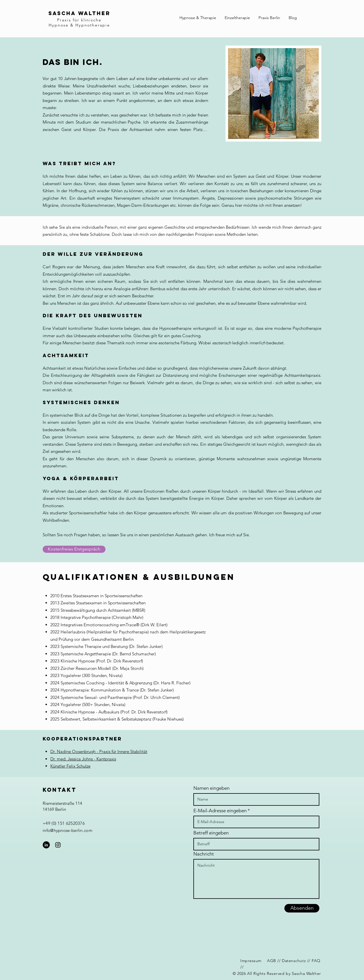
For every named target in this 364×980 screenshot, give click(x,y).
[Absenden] (302, 908)
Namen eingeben (211, 788)
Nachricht (204, 854)
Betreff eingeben (211, 833)
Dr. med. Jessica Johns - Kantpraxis (83, 759)
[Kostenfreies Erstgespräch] (74, 549)
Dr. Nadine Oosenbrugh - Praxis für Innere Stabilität (99, 751)
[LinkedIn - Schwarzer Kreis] (46, 845)
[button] (198, 18)
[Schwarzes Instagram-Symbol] (58, 845)
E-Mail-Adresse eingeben (220, 811)
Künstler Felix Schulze (70, 766)
